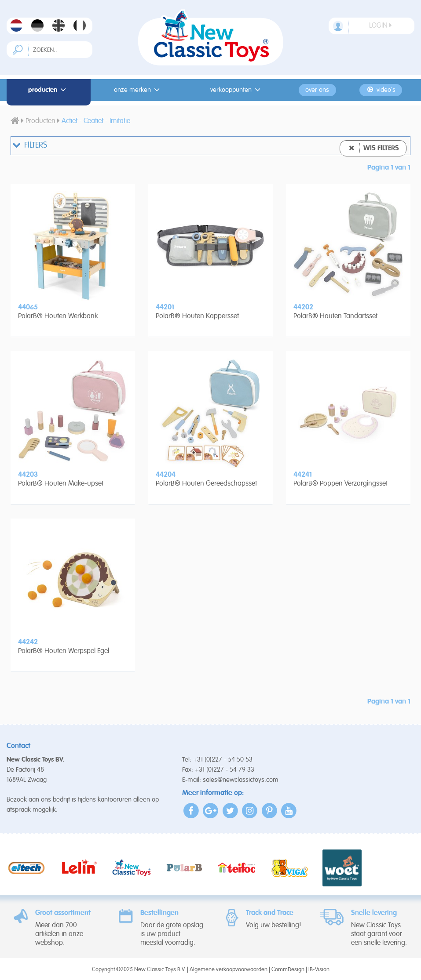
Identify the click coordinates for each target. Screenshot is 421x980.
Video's (381, 90)
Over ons (317, 90)
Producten (48, 90)
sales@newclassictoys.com (241, 780)
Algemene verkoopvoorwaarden (229, 970)
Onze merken (138, 90)
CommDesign (288, 970)
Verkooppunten (237, 90)
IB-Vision (319, 970)
